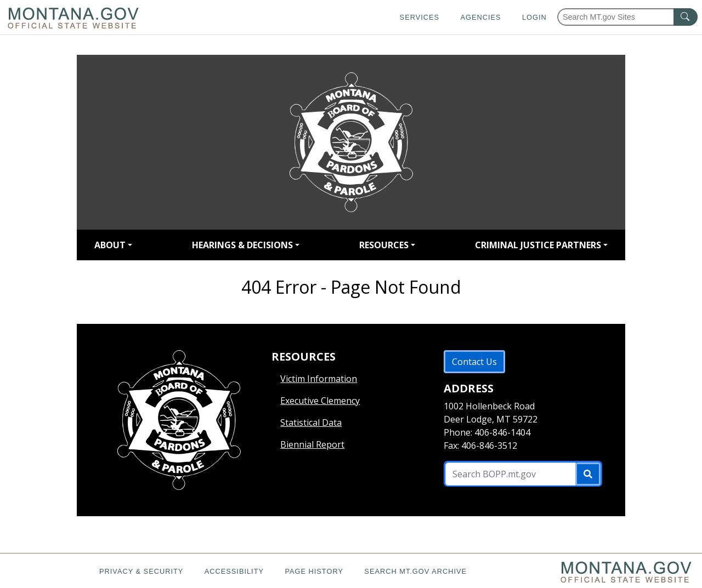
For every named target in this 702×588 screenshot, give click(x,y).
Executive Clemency (320, 401)
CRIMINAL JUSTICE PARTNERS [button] (538, 245)
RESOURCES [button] (384, 245)
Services (420, 17)
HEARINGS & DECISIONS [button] (242, 245)
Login (534, 17)
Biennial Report (312, 444)
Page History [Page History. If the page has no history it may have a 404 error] (314, 571)
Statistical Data (311, 423)
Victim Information (319, 379)
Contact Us (474, 362)
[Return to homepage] (351, 142)
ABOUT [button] (110, 245)
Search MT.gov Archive (415, 571)
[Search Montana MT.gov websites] (627, 17)
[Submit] (588, 474)
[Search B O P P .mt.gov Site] (511, 474)
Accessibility (234, 571)
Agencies (480, 17)
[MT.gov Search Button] (686, 17)
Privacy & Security (141, 571)
